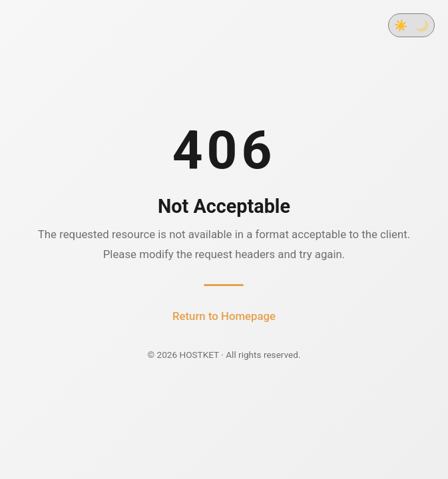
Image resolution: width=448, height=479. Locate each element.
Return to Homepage (224, 316)
